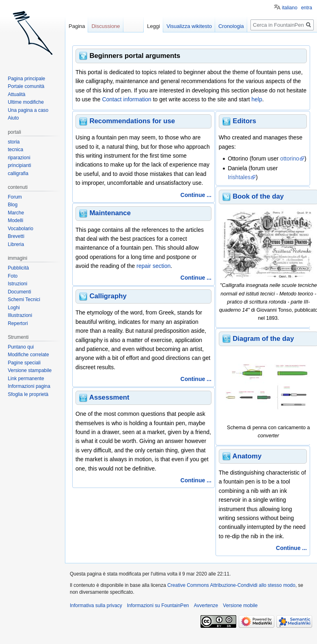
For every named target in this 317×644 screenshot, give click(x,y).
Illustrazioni (20, 315)
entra (307, 8)
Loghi (14, 308)
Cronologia (231, 26)
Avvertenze (206, 605)
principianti (19, 165)
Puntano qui (21, 347)
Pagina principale (26, 79)
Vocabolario (20, 229)
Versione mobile (240, 605)
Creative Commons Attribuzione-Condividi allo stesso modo (231, 585)
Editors (244, 121)
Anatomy (247, 456)
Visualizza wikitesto (189, 26)
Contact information (126, 99)
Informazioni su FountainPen (158, 605)
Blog (13, 205)
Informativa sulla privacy (96, 605)
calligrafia (18, 173)
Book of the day (258, 196)
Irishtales (239, 177)
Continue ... (196, 195)
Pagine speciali (24, 363)
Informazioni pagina (29, 386)
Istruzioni (17, 284)
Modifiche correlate (28, 355)
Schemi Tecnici (24, 300)
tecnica (15, 150)
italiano (290, 8)
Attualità (16, 94)
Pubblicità (18, 268)
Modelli (15, 220)
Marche (16, 213)
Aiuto (13, 118)
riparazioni (19, 158)
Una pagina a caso (28, 110)
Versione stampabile (30, 370)
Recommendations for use (132, 121)
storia (14, 142)
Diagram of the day (263, 339)
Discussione (106, 26)
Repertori (18, 323)
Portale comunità (26, 86)
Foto (13, 276)
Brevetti (16, 236)
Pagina (77, 26)
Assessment (109, 397)
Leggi (153, 26)
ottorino (290, 158)
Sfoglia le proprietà (28, 394)
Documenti (19, 292)
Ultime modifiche (26, 102)
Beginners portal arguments (135, 56)
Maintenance (110, 213)
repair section (153, 266)
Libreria (16, 244)
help (257, 99)
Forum (15, 197)
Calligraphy (108, 296)
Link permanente (26, 379)
